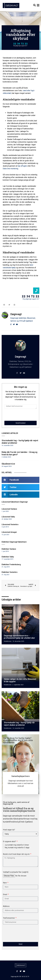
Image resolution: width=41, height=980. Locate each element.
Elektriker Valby (8, 557)
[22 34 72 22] (36, 291)
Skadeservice (8, 464)
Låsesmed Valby (8, 517)
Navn (5, 883)
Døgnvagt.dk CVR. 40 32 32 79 (20, 977)
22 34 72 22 (21, 44)
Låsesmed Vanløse (9, 509)
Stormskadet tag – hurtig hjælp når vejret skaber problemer (19, 724)
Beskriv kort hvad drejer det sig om (17, 854)
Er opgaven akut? (10, 842)
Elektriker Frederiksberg (11, 565)
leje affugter (22, 166)
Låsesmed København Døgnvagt (15, 502)
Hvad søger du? (9, 830)
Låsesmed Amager (9, 532)
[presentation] (21, 415)
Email (5, 895)
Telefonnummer (9, 918)
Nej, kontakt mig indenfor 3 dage (17, 848)
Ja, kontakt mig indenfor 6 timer (17, 845)
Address (6, 906)
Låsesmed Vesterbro (10, 524)
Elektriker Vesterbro (10, 572)
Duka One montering (10, 169)
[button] (34, 5)
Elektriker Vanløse (9, 549)
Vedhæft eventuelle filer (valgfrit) (16, 872)
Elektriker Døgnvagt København (14, 542)
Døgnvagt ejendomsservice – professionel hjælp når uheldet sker (19, 637)
